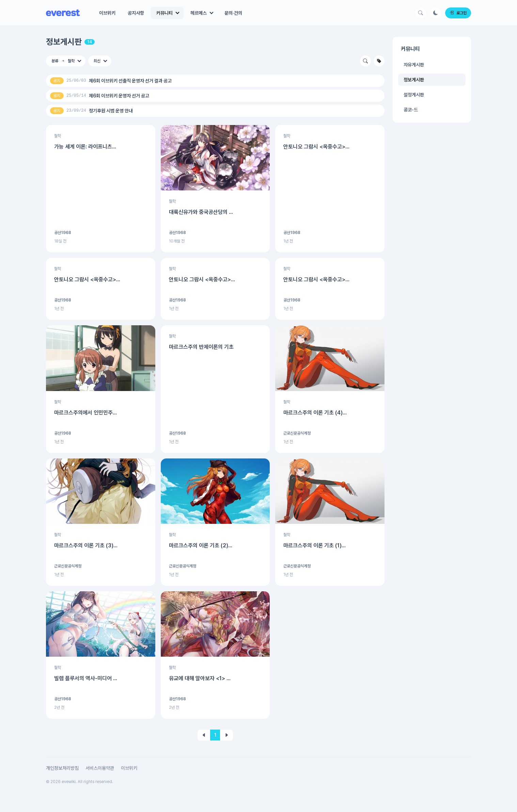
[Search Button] (421, 13)
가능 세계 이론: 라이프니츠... (85, 147)
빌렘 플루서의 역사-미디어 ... (86, 678)
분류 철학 (63, 61)
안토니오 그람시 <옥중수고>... (316, 147)
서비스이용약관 (100, 768)
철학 (58, 136)
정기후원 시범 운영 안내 (111, 111)
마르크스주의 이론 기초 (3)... (86, 545)
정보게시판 (64, 42)
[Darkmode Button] (436, 13)
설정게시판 (414, 95)
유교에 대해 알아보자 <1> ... (200, 678)
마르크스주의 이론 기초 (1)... (315, 545)
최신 (97, 61)
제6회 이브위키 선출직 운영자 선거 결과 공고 (130, 81)
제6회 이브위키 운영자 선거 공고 (119, 96)
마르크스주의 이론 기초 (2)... (201, 545)
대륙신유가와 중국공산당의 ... (201, 212)
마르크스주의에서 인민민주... (85, 413)
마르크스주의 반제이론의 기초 (201, 347)
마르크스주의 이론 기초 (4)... (315, 413)
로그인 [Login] (458, 13)
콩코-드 (411, 110)
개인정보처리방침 (62, 768)
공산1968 (63, 233)
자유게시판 (414, 65)
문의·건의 (233, 13)
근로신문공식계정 (297, 433)
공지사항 (136, 13)
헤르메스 (199, 13)
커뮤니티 (164, 13)
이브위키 (107, 13)
